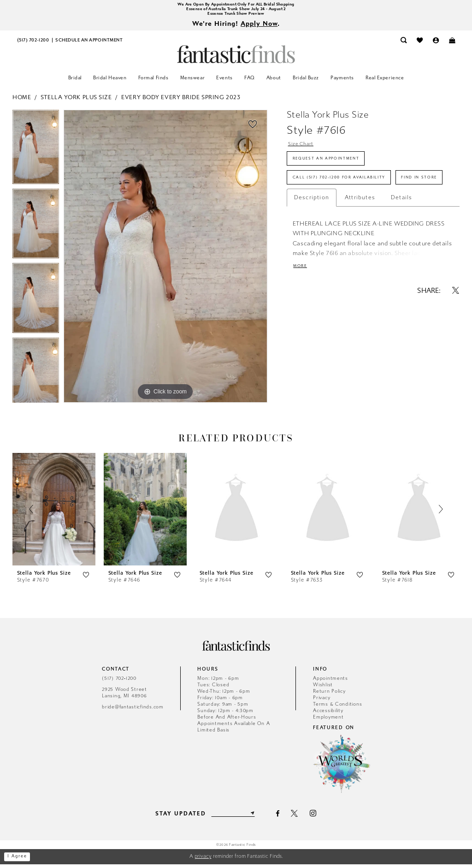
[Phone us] (33, 44)
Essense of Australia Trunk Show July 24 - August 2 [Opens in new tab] (236, 10)
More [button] (302, 303)
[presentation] (54, 513)
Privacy (322, 701)
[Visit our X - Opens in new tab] (299, 817)
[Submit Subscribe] (256, 817)
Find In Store (316, 212)
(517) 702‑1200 (119, 681)
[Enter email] (233, 817)
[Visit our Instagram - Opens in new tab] (317, 817)
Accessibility (328, 714)
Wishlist (323, 688)
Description (312, 233)
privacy (203, 860)
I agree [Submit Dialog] (20, 860)
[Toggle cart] (452, 44)
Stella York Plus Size (76, 101)
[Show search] (404, 44)
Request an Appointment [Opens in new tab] (334, 166)
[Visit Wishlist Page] (420, 44)
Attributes (360, 233)
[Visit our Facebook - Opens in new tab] (282, 817)
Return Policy (329, 694)
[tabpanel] (36, 152)
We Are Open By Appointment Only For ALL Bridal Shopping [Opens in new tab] (236, 5)
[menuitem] (33, 44)
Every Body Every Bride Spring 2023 (181, 101)
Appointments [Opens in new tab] (330, 681)
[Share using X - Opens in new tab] (456, 329)
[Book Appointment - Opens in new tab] (89, 44)
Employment (328, 720)
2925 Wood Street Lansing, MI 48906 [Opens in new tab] (124, 696)
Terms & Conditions (337, 707)
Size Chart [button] (304, 149)
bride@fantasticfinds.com (133, 710)
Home (22, 101)
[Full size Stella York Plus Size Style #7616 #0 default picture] (165, 260)
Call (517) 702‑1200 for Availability (351, 189)
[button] (436, 44)
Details (401, 233)
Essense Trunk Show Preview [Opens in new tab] (236, 16)
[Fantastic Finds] (236, 58)
